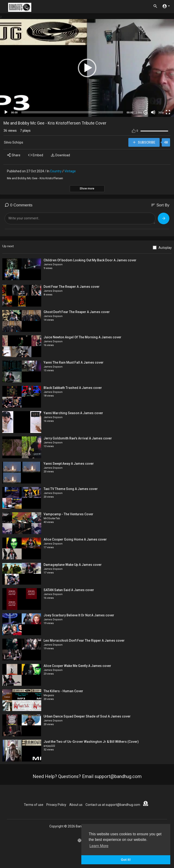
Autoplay (165, 248)
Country (56, 171)
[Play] (6, 112)
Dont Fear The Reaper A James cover (72, 287)
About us (76, 805)
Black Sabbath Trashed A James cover (73, 388)
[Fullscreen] (168, 112)
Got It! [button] (126, 860)
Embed (36, 155)
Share (14, 155)
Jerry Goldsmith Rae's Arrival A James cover (78, 438)
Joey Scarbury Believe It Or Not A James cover (79, 615)
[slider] (72, 112)
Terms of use (34, 805)
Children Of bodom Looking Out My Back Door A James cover (90, 260)
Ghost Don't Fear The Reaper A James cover (77, 312)
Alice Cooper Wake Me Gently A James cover (77, 666)
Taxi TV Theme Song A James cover (71, 489)
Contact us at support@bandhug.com (113, 805)
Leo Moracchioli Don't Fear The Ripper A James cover (84, 641)
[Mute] (153, 112)
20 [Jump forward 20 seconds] (146, 112)
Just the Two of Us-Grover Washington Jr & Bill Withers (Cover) (91, 742)
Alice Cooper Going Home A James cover (75, 539)
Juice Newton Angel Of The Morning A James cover (82, 337)
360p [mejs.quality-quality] (161, 112)
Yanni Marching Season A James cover (73, 413)
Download (60, 155)
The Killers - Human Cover (63, 691)
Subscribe (144, 142)
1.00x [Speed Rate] (139, 112)
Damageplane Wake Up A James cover (73, 565)
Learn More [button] (99, 846)
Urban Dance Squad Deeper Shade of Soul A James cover (87, 716)
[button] (87, 68)
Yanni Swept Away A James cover (69, 464)
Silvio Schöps (14, 142)
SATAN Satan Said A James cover (69, 590)
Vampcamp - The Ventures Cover (68, 514)
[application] (87, 68)
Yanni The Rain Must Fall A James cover (74, 362)
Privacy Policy (56, 805)
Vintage (70, 171)
